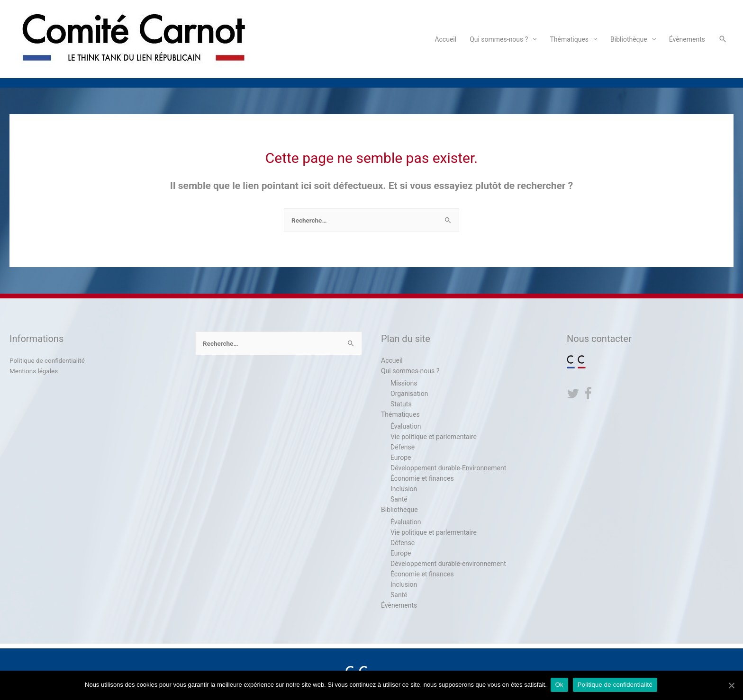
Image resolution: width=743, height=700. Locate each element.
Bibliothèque (629, 39)
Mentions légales (35, 371)
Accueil (445, 39)
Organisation (409, 394)
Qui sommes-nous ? (499, 39)
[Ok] (731, 685)
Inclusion (404, 489)
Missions (404, 383)
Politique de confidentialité (49, 360)
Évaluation (406, 426)
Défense (403, 447)
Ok (560, 685)
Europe (401, 458)
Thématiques (569, 39)
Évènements (687, 39)
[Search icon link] (723, 39)
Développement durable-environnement (448, 564)
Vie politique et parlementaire (434, 437)
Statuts (401, 404)
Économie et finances (422, 478)
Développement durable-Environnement (448, 468)
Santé (399, 499)
